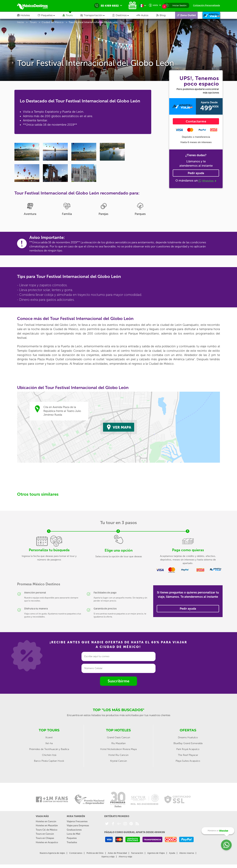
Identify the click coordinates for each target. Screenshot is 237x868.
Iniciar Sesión (179, 5)
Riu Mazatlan (118, 743)
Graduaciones (74, 830)
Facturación (137, 853)
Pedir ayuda (196, 173)
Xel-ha (49, 743)
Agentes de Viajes (156, 853)
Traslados (72, 842)
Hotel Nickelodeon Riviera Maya (118, 749)
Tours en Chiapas (45, 838)
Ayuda (172, 853)
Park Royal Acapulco (188, 749)
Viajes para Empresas (78, 825)
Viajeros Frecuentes (77, 821)
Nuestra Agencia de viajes (52, 853)
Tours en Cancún (45, 834)
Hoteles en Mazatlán (47, 825)
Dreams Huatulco (188, 737)
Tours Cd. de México (47, 830)
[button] (96, 15)
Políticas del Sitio (95, 853)
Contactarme (196, 121)
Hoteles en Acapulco (47, 842)
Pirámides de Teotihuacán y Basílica (49, 749)
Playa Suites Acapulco (188, 761)
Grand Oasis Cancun (118, 737)
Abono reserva (187, 853)
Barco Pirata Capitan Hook (49, 761)
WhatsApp (207, 181)
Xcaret (49, 737)
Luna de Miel (73, 834)
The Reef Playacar (188, 755)
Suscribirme (118, 681)
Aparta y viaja (108, 857)
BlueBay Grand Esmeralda (188, 743)
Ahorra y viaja (125, 857)
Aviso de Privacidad (117, 853)
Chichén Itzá (49, 755)
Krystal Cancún (118, 761)
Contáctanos (76, 853)
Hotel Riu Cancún (118, 755)
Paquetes (72, 838)
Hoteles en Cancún (46, 821)
